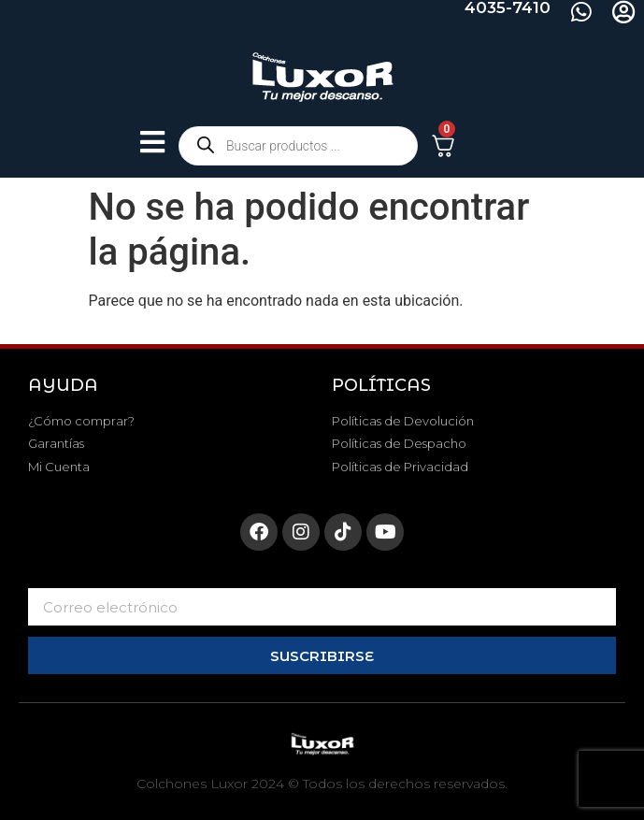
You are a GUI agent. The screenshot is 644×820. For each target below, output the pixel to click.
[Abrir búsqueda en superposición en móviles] (298, 146)
